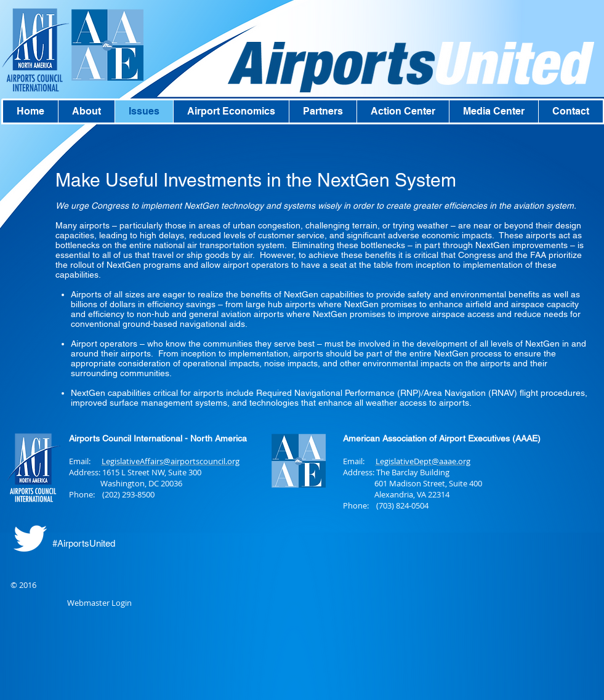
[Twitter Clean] (30, 538)
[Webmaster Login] (99, 603)
